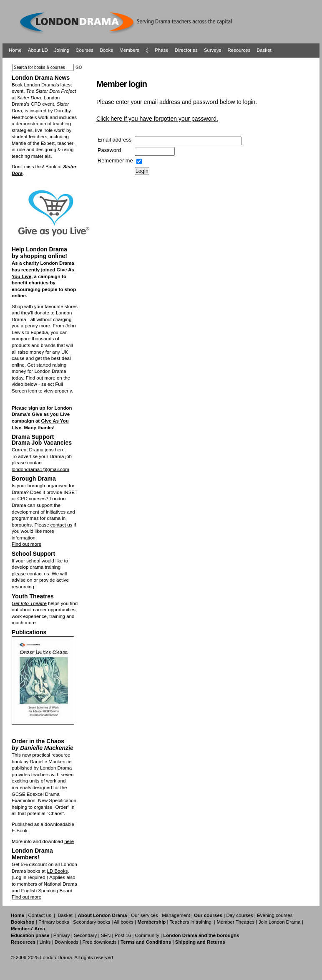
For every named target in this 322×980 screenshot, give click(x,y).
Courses (84, 50)
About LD (38, 50)
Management (176, 915)
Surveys (213, 50)
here (60, 450)
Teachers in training (191, 922)
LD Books (57, 871)
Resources (239, 50)
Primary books (54, 922)
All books (124, 922)
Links (45, 942)
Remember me (115, 161)
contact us (62, 525)
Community (147, 935)
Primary (62, 935)
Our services (145, 915)
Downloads (67, 942)
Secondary (85, 935)
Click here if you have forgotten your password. (157, 119)
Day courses (239, 915)
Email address (114, 140)
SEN (106, 935)
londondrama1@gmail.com (40, 469)
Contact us (40, 915)
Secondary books (92, 922)
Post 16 (123, 935)
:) (147, 50)
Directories (186, 50)
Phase (162, 50)
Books (106, 50)
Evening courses (275, 915)
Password (109, 150)
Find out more (26, 544)
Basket (264, 50)
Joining (62, 50)
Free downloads (99, 942)
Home (15, 50)
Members (129, 50)
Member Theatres (235, 922)
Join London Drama (280, 922)
